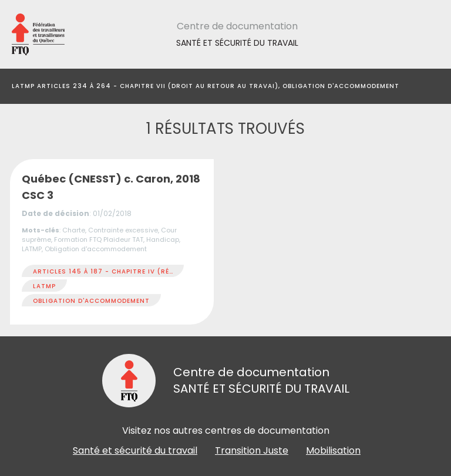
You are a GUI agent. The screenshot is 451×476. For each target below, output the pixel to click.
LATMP (44, 286)
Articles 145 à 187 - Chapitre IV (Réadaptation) (125, 271)
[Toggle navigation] (429, 86)
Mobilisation (333, 450)
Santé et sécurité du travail (135, 450)
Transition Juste (252, 450)
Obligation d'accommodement (91, 301)
